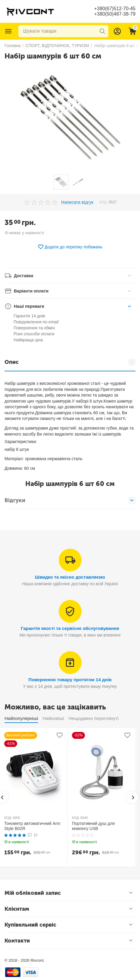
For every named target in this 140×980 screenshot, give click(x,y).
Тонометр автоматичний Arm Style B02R (32, 826)
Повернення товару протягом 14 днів (70, 680)
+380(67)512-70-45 (115, 9)
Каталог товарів (8, 31)
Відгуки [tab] (70, 500)
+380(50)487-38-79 (115, 14)
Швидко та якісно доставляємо (70, 577)
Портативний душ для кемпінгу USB (93, 826)
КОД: (103, 202)
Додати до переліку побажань (70, 247)
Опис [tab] (70, 362)
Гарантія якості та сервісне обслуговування (70, 628)
